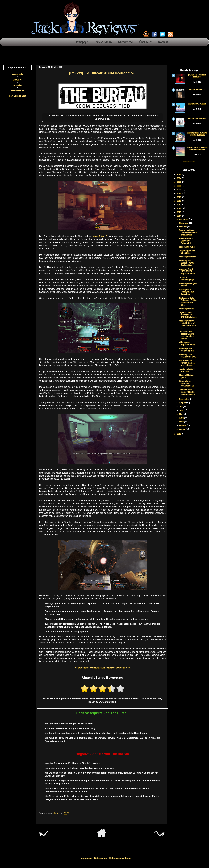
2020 (179, 193)
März (182, 422)
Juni (181, 410)
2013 (179, 434)
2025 (179, 174)
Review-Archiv (103, 42)
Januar (183, 429)
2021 (179, 190)
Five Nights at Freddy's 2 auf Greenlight (186, 292)
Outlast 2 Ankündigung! (186, 279)
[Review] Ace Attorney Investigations (186, 383)
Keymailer (17, 85)
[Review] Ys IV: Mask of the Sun (187, 356)
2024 (179, 178)
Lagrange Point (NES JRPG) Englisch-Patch (187, 271)
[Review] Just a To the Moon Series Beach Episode (197, 148)
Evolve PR (17, 80)
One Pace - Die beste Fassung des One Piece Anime (186, 335)
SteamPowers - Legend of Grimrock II (186, 241)
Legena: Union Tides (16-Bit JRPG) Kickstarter (188, 315)
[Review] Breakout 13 (197, 89)
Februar (183, 425)
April (182, 418)
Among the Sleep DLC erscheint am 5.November (188, 232)
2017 (179, 205)
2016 (179, 208)
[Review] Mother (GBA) (186, 376)
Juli (181, 407)
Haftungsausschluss (120, 858)
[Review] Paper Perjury (197, 104)
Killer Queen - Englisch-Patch (187, 343)
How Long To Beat (18, 96)
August (183, 403)
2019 (179, 197)
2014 (179, 216)
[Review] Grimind (187, 247)
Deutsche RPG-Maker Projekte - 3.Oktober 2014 (187, 392)
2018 (179, 201)
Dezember (184, 219)
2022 (179, 186)
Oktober (183, 227)
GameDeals (17, 74)
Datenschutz (101, 858)
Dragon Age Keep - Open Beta (187, 252)
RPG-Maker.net (18, 90)
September (184, 399)
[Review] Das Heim (187, 257)
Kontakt (163, 42)
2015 (179, 212)
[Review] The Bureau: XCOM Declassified (186, 263)
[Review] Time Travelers (197, 118)
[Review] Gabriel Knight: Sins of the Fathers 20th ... (187, 324)
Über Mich (146, 42)
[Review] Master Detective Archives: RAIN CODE (197, 134)
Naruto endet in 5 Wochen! (186, 370)
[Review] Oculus (186, 309)
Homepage (81, 42)
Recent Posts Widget (189, 161)
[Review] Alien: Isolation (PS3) (186, 350)
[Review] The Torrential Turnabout (197, 76)
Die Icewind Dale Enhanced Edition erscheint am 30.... (188, 301)
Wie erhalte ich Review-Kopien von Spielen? (187, 363)
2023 (179, 182)
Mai (181, 414)
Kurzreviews (126, 42)
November (184, 223)
